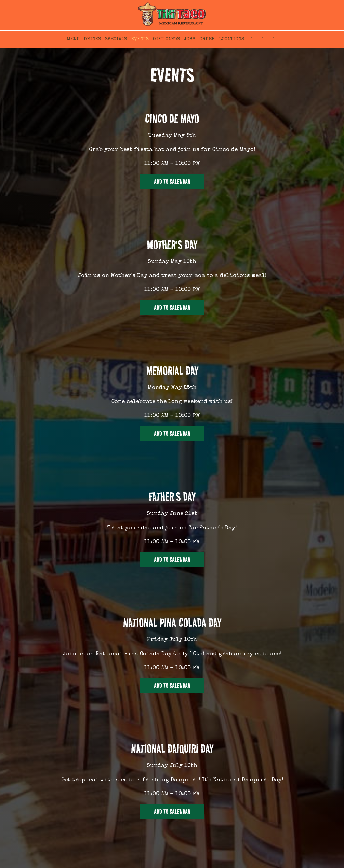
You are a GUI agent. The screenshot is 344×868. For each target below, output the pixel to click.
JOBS (190, 39)
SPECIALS (116, 39)
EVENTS (140, 39)
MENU (73, 39)
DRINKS (92, 39)
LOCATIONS (231, 39)
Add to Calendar (172, 181)
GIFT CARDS (166, 39)
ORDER (207, 39)
